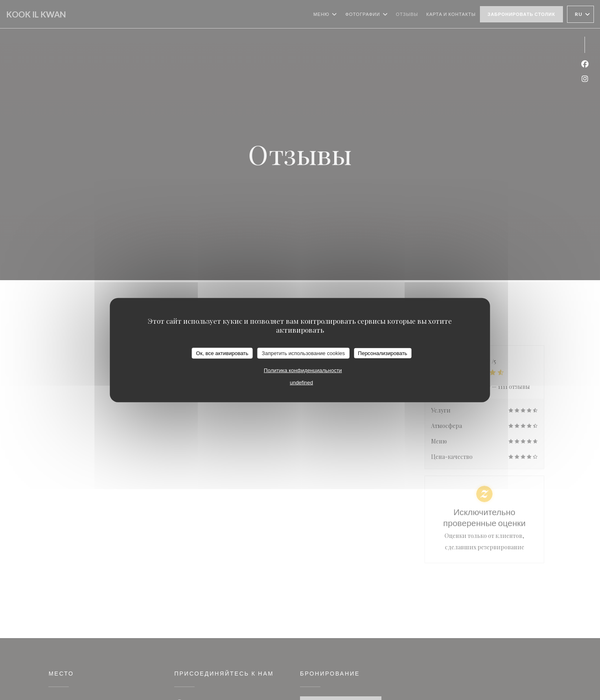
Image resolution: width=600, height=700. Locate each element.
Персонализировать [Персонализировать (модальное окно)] (382, 353)
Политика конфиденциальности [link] (303, 370)
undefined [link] (301, 383)
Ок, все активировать (222, 353)
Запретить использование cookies (303, 353)
